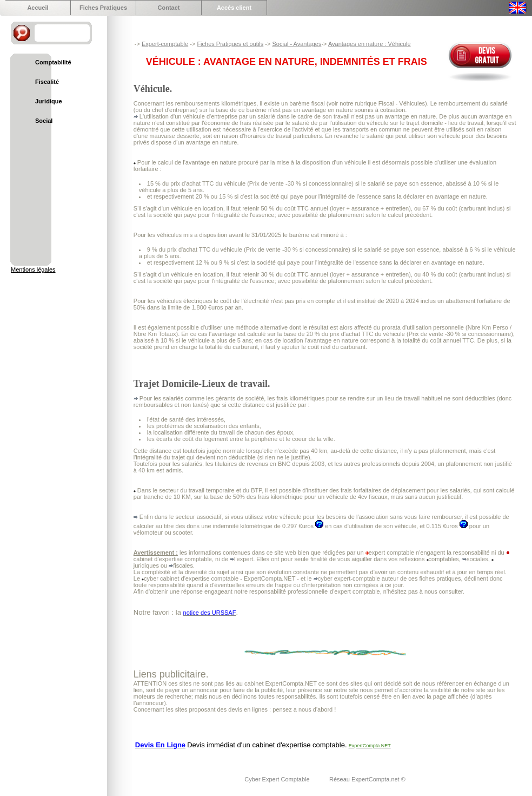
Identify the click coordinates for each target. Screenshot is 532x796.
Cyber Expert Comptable (278, 779)
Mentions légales (33, 269)
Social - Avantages (297, 44)
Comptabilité (53, 62)
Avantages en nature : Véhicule (370, 44)
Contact (169, 8)
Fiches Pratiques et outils (230, 44)
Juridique (49, 101)
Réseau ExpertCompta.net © (367, 779)
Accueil (38, 8)
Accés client (234, 8)
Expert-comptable (165, 44)
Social (44, 121)
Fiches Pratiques (103, 8)
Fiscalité (47, 82)
